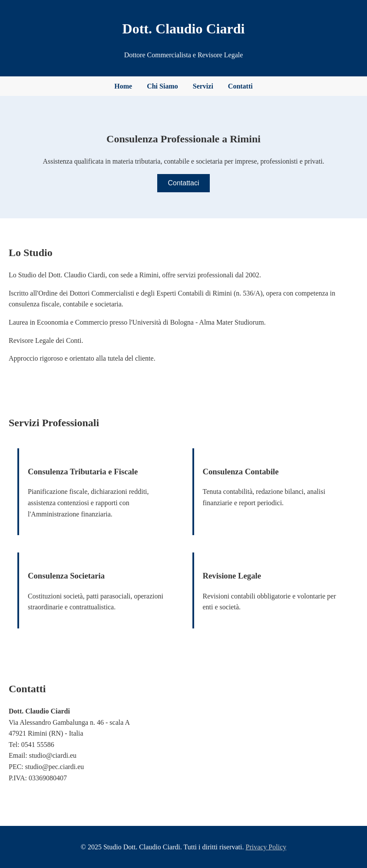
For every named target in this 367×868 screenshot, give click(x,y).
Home (123, 86)
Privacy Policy (266, 847)
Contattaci (183, 183)
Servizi (203, 86)
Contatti (240, 86)
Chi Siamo (162, 86)
